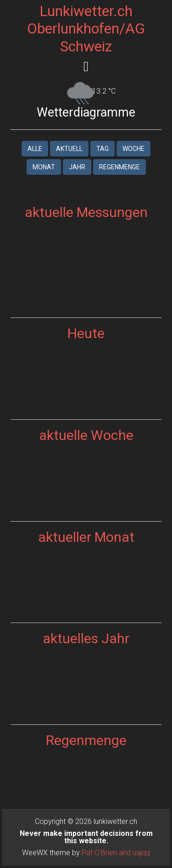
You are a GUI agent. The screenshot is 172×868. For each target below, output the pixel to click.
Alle (35, 149)
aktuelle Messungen (86, 212)
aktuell (69, 149)
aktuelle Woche (86, 435)
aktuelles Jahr (86, 638)
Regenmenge (119, 167)
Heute (86, 333)
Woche (133, 149)
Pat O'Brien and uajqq (116, 853)
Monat (44, 167)
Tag (103, 149)
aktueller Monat (86, 537)
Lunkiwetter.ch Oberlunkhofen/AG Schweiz (86, 29)
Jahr (77, 167)
